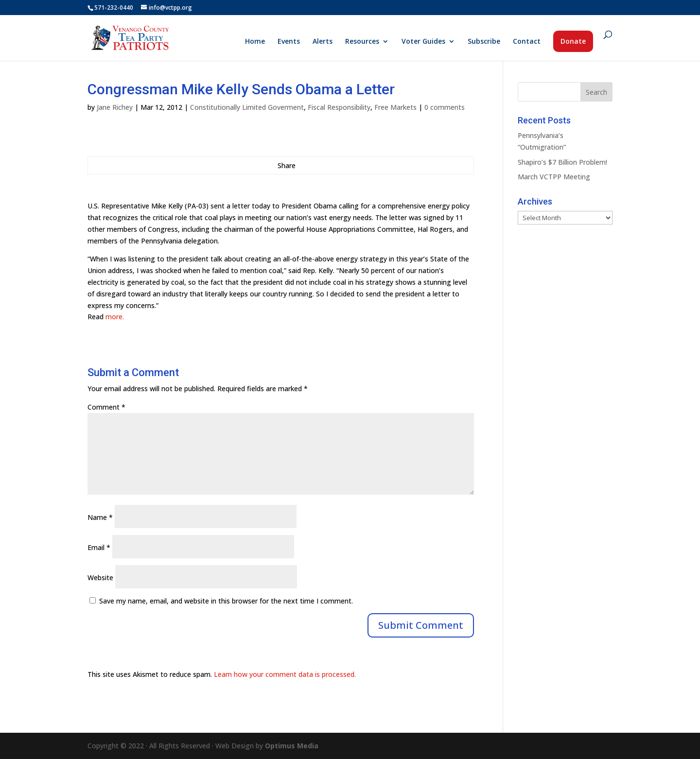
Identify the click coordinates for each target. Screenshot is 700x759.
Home (255, 42)
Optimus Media (292, 746)
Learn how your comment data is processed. (285, 674)
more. (115, 317)
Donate (573, 41)
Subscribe (484, 42)
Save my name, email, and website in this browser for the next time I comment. (226, 601)
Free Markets (395, 107)
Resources (362, 42)
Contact (527, 42)
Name (100, 517)
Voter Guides (423, 42)
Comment (106, 407)
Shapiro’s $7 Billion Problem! (562, 162)
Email (99, 547)
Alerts (323, 42)
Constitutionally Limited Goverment (247, 107)
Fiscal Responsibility (339, 107)
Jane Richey (115, 107)
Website (100, 578)
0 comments (445, 107)
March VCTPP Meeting (554, 177)
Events (289, 42)
